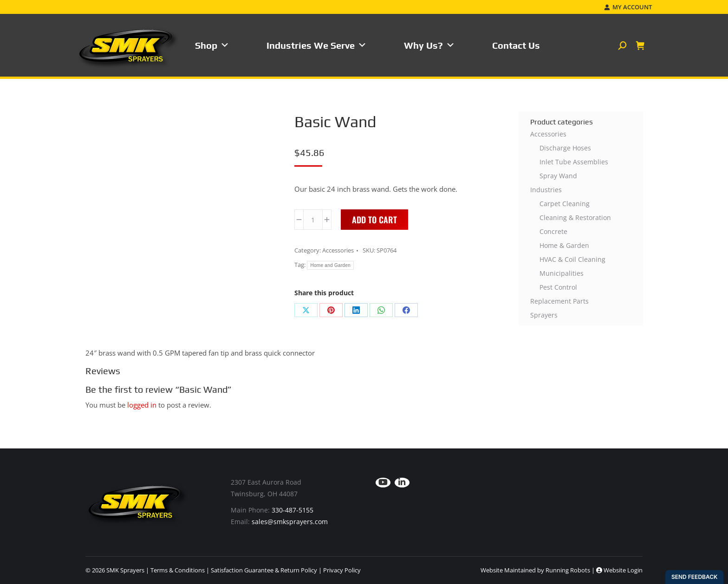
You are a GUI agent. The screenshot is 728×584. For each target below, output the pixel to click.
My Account (628, 7)
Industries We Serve (317, 45)
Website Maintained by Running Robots (535, 570)
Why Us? (429, 45)
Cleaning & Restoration (575, 217)
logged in (142, 405)
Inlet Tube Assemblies (574, 162)
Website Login (619, 570)
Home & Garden (564, 245)
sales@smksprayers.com (290, 522)
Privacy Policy (342, 570)
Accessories (338, 250)
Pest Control (558, 287)
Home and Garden (330, 265)
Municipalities (562, 273)
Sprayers (544, 315)
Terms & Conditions (178, 570)
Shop (212, 45)
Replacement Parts (559, 301)
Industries (546, 190)
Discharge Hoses (565, 148)
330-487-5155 (292, 510)
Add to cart (374, 220)
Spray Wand (558, 176)
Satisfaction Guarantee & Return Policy (264, 570)
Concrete (553, 231)
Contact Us (516, 45)
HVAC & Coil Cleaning (572, 259)
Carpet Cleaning (565, 204)
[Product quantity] (313, 220)
